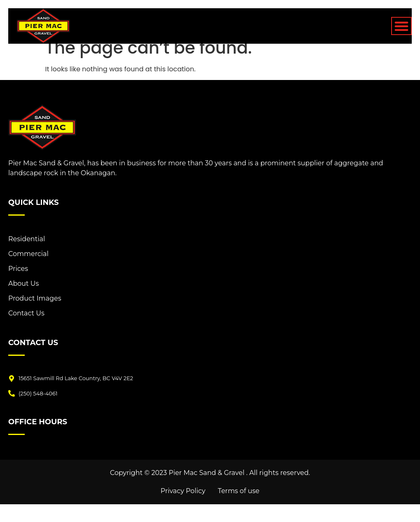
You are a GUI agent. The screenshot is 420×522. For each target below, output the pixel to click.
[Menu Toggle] (401, 26)
